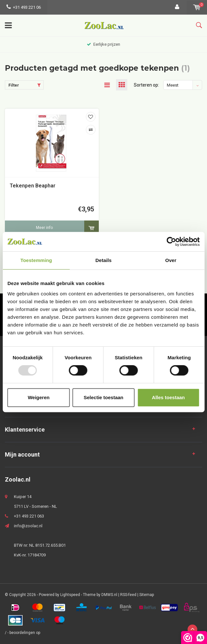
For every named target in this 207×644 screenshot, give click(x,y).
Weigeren (39, 397)
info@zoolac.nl (28, 526)
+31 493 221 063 (29, 516)
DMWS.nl (109, 595)
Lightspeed (70, 595)
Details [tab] (104, 260)
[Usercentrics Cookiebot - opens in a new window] (171, 242)
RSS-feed (128, 595)
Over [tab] (171, 260)
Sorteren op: (146, 85)
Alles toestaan (168, 397)
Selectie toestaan (103, 397)
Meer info (44, 228)
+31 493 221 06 (24, 7)
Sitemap (147, 595)
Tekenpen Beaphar (33, 186)
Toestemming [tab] (36, 260)
